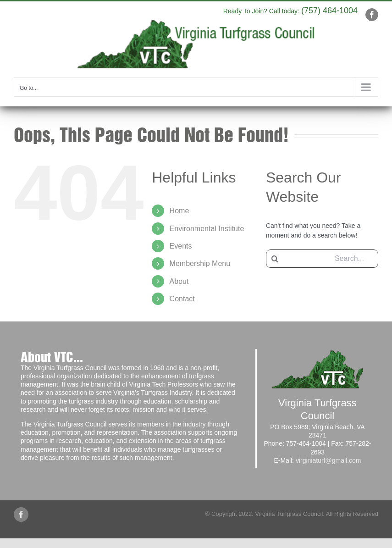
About (179, 281)
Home (179, 211)
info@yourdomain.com (195, 9)
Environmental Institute (207, 229)
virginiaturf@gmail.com (329, 460)
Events (181, 246)
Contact (182, 299)
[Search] (275, 259)
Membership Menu (200, 263)
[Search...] (322, 259)
